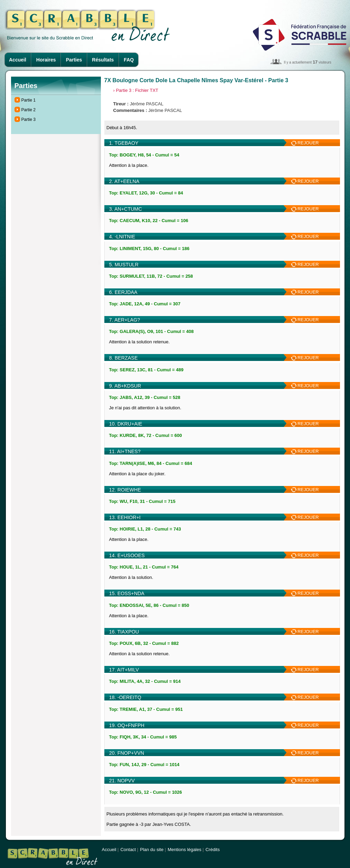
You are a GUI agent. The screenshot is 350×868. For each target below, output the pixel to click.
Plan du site (152, 850)
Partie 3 (29, 120)
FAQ (129, 60)
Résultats (103, 60)
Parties (74, 60)
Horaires (46, 60)
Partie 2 (29, 110)
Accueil (18, 60)
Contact (128, 850)
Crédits (213, 850)
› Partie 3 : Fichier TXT (136, 90)
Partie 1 (29, 100)
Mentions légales (185, 850)
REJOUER (305, 143)
